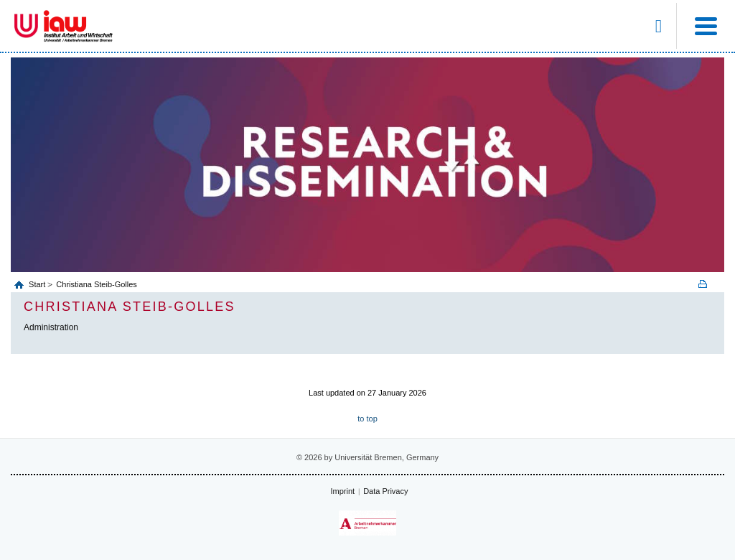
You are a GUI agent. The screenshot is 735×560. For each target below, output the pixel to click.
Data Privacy (385, 491)
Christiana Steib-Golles (97, 284)
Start (38, 284)
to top (367, 419)
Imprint (343, 491)
